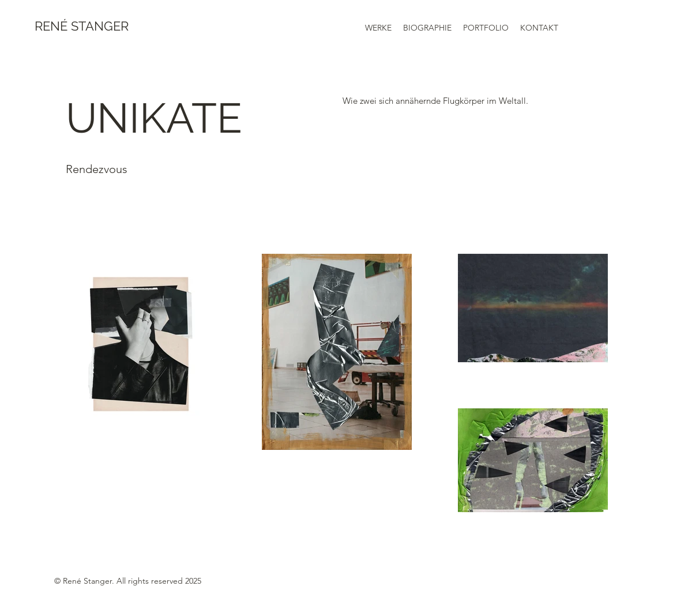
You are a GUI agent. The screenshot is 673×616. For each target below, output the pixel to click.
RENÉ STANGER (82, 26)
